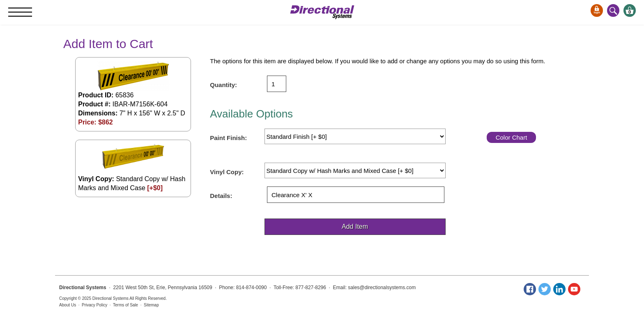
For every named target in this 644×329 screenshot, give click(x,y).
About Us (68, 305)
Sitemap (151, 305)
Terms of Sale (125, 305)
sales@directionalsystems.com (382, 288)
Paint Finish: (228, 138)
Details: (221, 196)
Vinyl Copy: (227, 172)
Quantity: (223, 85)
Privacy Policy (94, 305)
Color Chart (512, 137)
